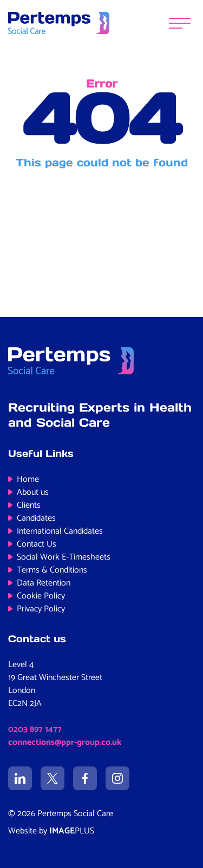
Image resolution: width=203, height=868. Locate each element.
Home (28, 479)
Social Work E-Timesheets (64, 557)
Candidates (36, 518)
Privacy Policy (41, 609)
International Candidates (60, 531)
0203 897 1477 (35, 729)
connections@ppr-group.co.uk (65, 742)
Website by (51, 831)
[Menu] (180, 23)
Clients (29, 505)
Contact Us (37, 544)
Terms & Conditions (52, 570)
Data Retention (44, 583)
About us (33, 492)
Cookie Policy (41, 596)
